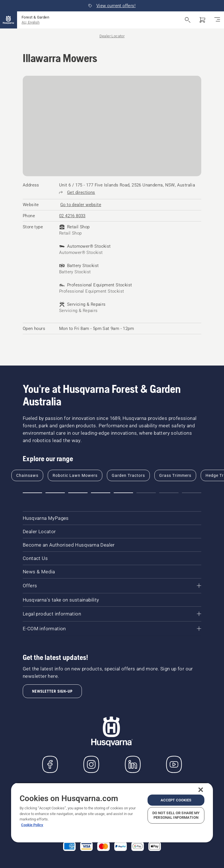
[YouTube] (174, 764)
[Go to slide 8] (192, 493)
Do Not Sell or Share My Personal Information (176, 815)
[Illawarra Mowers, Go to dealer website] (81, 205)
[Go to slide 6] (146, 493)
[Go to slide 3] (78, 493)
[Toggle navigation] (217, 20)
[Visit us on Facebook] (50, 764)
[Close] (201, 790)
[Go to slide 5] (123, 493)
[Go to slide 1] (32, 493)
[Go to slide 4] (101, 493)
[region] (112, 812)
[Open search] (188, 20)
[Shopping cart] (202, 20)
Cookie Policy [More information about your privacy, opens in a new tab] (32, 825)
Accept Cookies (176, 800)
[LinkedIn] (133, 764)
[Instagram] (91, 764)
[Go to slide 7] (169, 493)
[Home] (9, 20)
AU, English (31, 22)
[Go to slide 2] (55, 493)
